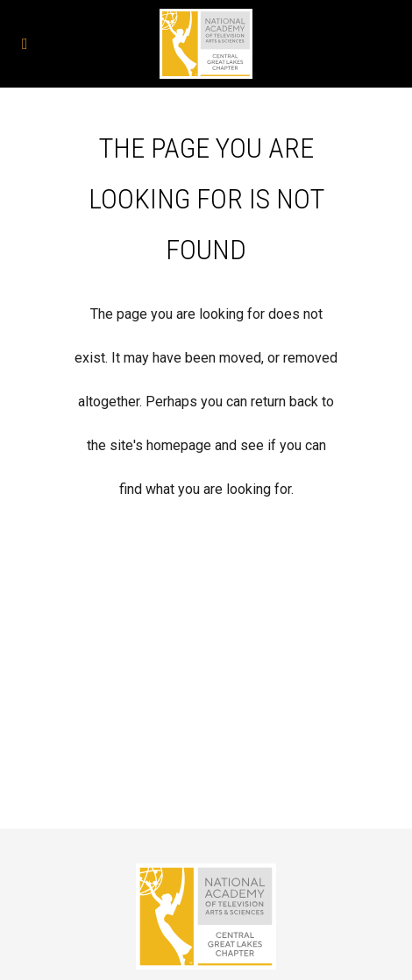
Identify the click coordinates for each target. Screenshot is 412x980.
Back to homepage (206, 579)
